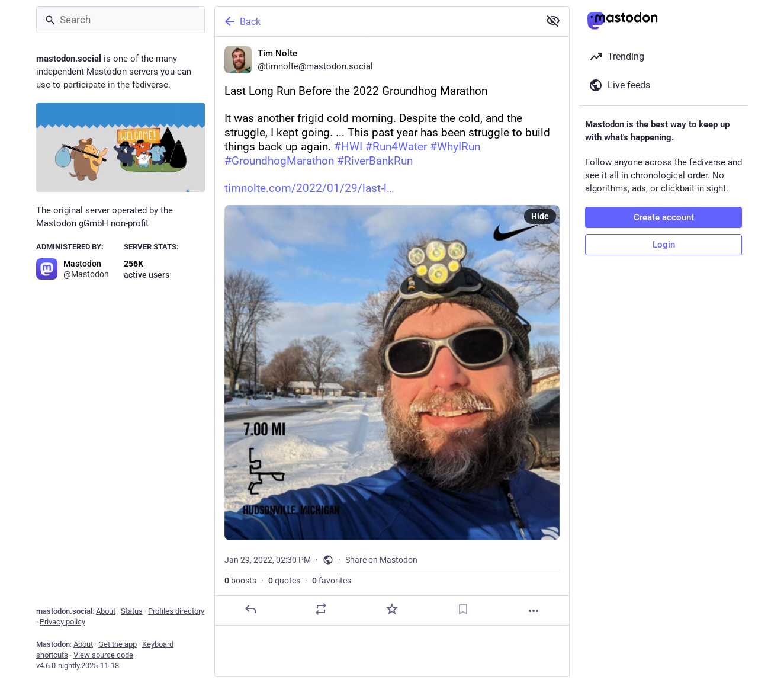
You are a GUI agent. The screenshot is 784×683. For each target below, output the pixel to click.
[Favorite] (392, 609)
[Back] (376, 21)
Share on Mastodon (381, 560)
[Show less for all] (553, 21)
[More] (534, 611)
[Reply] (250, 609)
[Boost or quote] (321, 609)
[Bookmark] (463, 609)
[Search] (121, 20)
